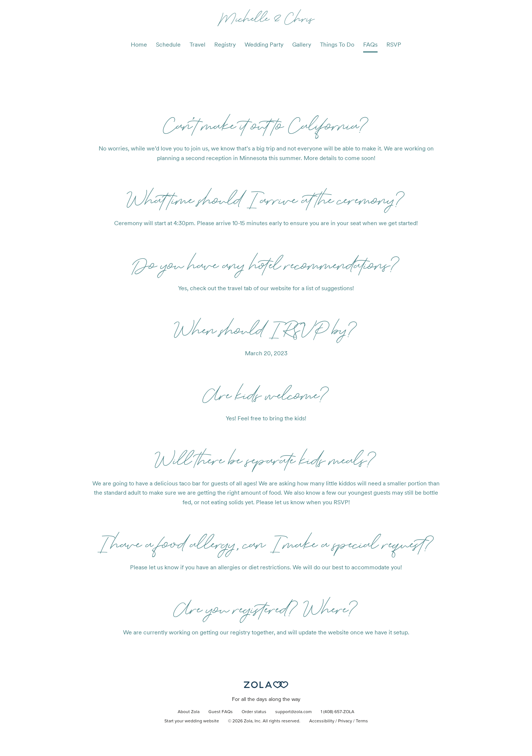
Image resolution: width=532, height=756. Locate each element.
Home (139, 45)
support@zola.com (294, 712)
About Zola (189, 712)
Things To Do (337, 45)
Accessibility (322, 721)
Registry (225, 45)
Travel (197, 45)
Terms (362, 721)
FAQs (370, 45)
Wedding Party (264, 45)
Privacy (345, 721)
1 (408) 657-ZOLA (337, 712)
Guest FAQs (221, 712)
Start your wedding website (192, 721)
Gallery (302, 45)
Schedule (168, 45)
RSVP (394, 45)
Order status (254, 712)
